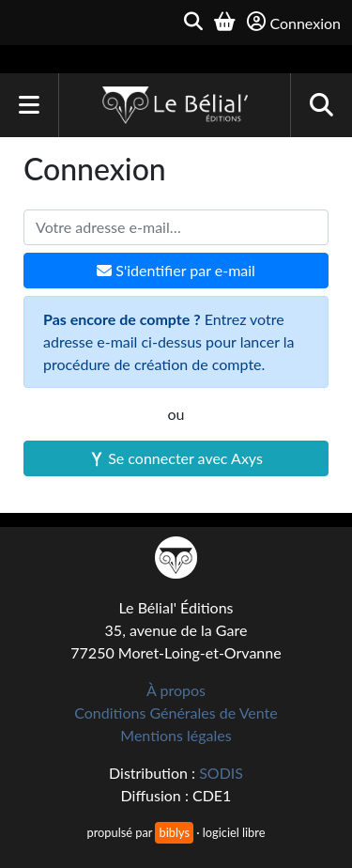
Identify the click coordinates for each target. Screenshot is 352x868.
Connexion (294, 22)
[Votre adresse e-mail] (176, 227)
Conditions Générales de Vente (176, 713)
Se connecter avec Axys (176, 458)
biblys (174, 832)
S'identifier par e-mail (176, 270)
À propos (176, 690)
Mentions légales (176, 735)
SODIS (221, 773)
